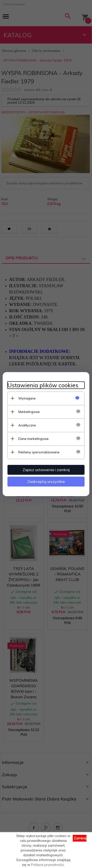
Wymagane (27, 398)
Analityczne (27, 425)
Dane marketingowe (33, 439)
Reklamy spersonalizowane (39, 452)
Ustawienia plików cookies (43, 385)
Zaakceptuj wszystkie (46, 481)
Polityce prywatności (47, 865)
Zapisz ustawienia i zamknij (46, 470)
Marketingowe (29, 412)
